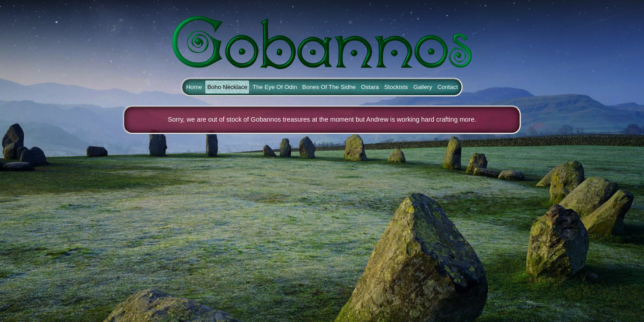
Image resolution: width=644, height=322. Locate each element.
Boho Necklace (227, 87)
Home (194, 87)
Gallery (423, 87)
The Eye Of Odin (275, 87)
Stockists (396, 87)
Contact (448, 87)
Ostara (370, 87)
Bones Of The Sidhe (329, 87)
